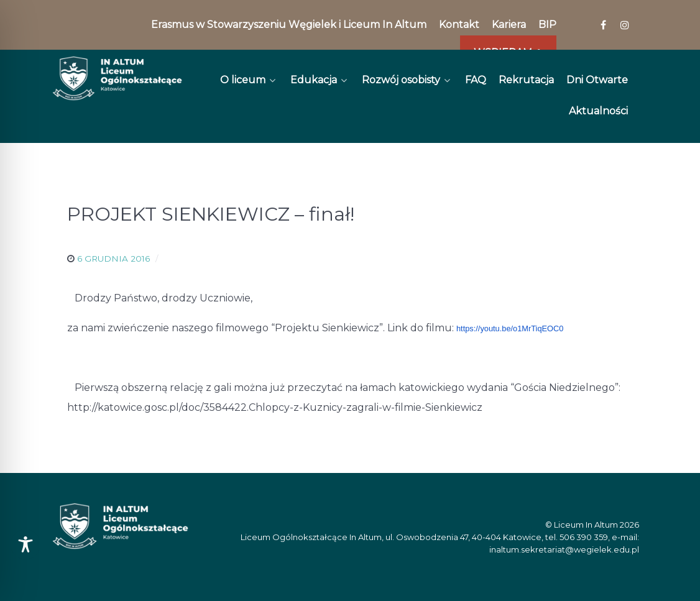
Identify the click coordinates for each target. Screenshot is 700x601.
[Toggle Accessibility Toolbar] (25, 544)
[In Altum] (117, 78)
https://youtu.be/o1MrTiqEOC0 (510, 328)
